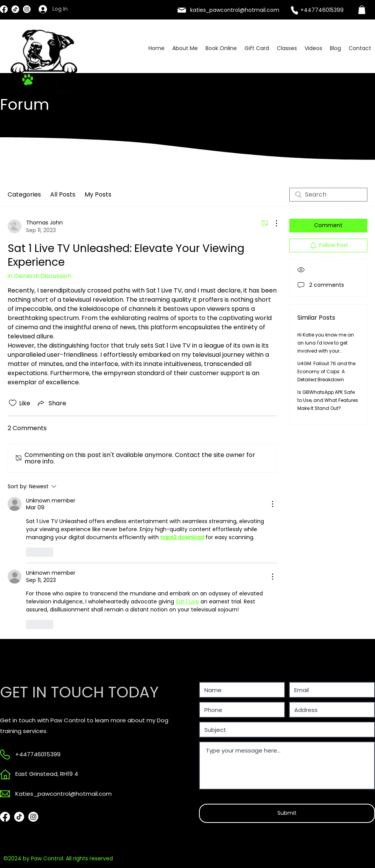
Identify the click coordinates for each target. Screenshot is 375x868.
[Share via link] (51, 403)
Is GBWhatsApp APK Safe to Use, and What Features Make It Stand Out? (328, 400)
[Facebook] (4, 9)
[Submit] (287, 813)
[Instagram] (27, 9)
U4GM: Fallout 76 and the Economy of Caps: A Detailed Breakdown (326, 371)
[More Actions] (272, 223)
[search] (328, 195)
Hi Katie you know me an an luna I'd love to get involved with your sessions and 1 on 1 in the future (326, 351)
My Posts (98, 194)
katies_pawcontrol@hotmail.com (235, 10)
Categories (24, 194)
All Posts (63, 194)
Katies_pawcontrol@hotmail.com (64, 794)
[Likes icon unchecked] (13, 403)
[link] (362, 10)
